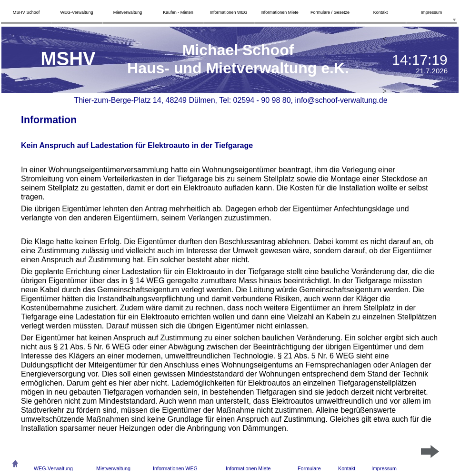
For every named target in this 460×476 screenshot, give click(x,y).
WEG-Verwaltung (53, 468)
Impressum (384, 468)
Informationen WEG (175, 468)
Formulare (309, 468)
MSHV (68, 59)
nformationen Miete (249, 468)
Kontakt (347, 468)
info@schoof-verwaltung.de (341, 100)
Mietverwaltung (113, 468)
